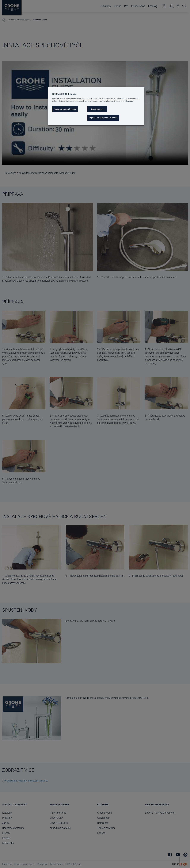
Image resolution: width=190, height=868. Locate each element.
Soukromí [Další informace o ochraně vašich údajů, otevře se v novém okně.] (129, 101)
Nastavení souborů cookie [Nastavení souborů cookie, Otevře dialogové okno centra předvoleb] (65, 109)
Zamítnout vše (97, 109)
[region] (96, 106)
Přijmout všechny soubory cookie (103, 118)
